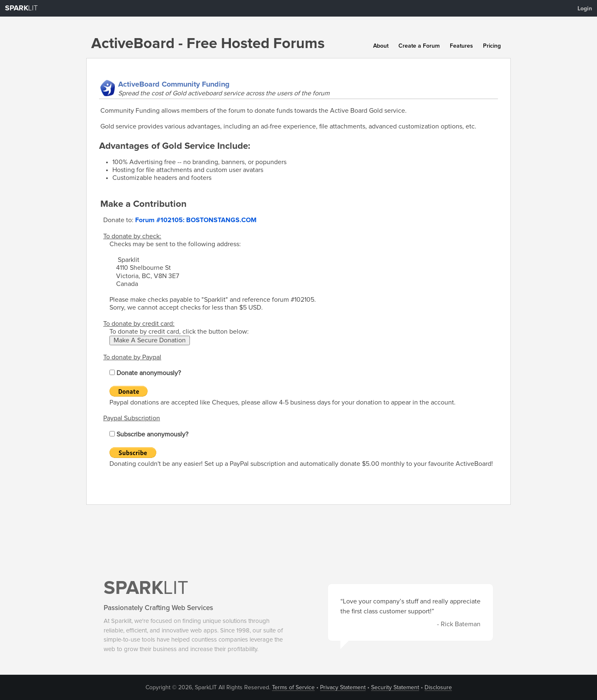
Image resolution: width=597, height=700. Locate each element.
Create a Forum (419, 46)
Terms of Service (293, 688)
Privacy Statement (343, 688)
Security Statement (395, 688)
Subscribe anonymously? (149, 434)
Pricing (492, 46)
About (381, 46)
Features (461, 46)
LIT (21, 8)
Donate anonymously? (145, 373)
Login (585, 9)
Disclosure (438, 688)
